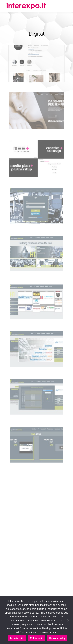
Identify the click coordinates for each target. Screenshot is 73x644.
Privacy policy (57, 638)
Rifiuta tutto (37, 638)
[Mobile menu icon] (63, 6)
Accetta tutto (17, 638)
